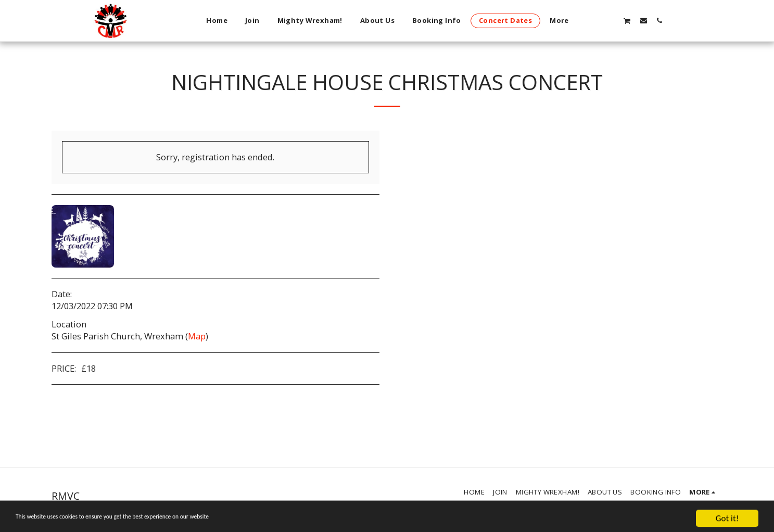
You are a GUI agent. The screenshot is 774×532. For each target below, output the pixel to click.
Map (197, 336)
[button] (610, 20)
